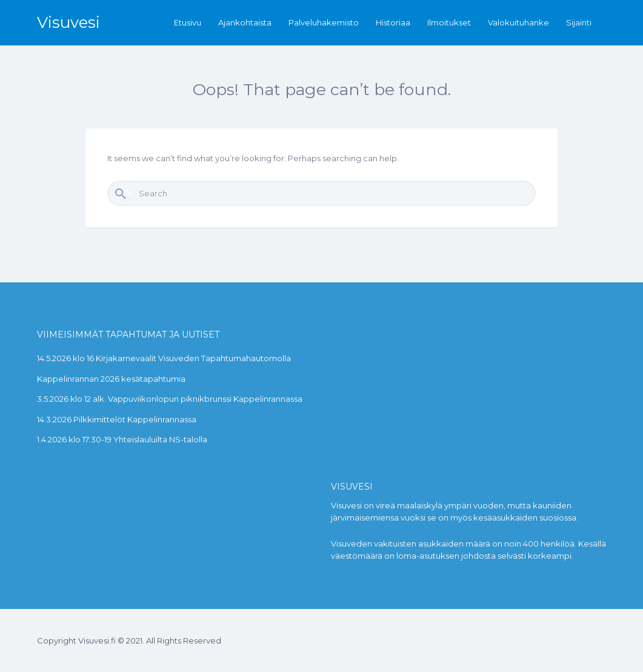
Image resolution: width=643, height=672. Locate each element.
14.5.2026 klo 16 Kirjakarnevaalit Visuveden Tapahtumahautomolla (164, 358)
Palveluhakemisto (324, 22)
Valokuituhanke (518, 22)
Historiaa (393, 22)
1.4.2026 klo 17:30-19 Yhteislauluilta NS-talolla (122, 439)
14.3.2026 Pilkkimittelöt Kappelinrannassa (117, 419)
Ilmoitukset (449, 22)
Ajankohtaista (245, 22)
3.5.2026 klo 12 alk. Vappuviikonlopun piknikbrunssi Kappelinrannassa (170, 399)
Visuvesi (68, 22)
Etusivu (188, 22)
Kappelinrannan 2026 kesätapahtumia (111, 379)
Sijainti (579, 22)
